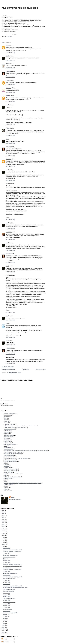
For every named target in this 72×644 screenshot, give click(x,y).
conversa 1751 (6, 616)
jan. (4, 624)
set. (4, 537)
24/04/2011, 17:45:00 (10, 250)
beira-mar (7, 421)
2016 (3, 521)
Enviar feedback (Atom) (15, 373)
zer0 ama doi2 (8, 491)
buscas (6, 423)
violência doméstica (9, 485)
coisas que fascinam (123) (9, 579)
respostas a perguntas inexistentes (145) (12, 566)
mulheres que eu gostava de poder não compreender (16, 458)
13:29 (15, 34)
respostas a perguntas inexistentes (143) (12, 577)
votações (6, 486)
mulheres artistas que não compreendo (13, 452)
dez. (4, 532)
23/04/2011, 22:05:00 (10, 143)
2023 (3, 512)
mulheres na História (9, 455)
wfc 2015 (6, 488)
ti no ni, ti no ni (6, 597)
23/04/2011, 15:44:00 (10, 68)
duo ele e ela (7, 441)
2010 (3, 625)
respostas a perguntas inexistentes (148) (12, 550)
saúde (6, 475)
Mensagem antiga (41, 369)
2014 (3, 525)
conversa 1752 (6, 615)
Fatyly (8, 64)
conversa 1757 (6, 600)
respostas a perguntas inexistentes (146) (12, 564)
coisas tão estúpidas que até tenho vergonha (15, 427)
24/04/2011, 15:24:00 (10, 229)
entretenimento (8, 443)
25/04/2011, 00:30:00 (10, 312)
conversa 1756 (6, 604)
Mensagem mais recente (8, 369)
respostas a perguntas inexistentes (12, 474)
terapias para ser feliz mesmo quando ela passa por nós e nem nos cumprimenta (23, 483)
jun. (4, 543)
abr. (4, 546)
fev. (4, 622)
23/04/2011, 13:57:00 (10, 53)
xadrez (6, 489)
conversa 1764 (6, 571)
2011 (3, 530)
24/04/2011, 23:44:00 (10, 272)
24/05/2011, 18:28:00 (10, 363)
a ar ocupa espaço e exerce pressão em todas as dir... (16, 588)
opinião (6, 464)
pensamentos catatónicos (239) (10, 613)
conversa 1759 (6, 593)
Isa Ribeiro (9, 232)
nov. (4, 534)
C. (7, 323)
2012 (3, 528)
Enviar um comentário (8, 367)
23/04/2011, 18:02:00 (10, 85)
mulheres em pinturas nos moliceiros (13, 454)
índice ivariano (8, 447)
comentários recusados (10, 429)
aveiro (6, 418)
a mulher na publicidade (10, 414)
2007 (3, 631)
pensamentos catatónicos (10, 471)
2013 (3, 526)
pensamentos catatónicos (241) (10, 555)
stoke (6, 481)
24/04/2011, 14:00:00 (10, 219)
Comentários (5, 642)
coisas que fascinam (9, 424)
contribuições (7, 431)
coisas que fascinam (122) (9, 589)
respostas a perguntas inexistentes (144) (12, 570)
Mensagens (5, 639)
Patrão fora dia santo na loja (11, 469)
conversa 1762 (6, 580)
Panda (8, 128)
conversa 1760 (6, 584)
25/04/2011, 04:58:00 (10, 320)
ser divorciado (8, 478)
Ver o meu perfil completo (15, 500)
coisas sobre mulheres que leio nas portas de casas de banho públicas (21, 426)
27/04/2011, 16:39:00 (10, 354)
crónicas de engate (9, 435)
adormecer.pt (7, 417)
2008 (3, 629)
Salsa (7, 45)
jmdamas (8, 71)
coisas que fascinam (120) (9, 602)
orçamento (7, 466)
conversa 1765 (7, 17)
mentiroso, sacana (7, 609)
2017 (3, 519)
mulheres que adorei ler (10, 457)
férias (6, 446)
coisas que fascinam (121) (9, 598)
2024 (3, 510)
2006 (3, 633)
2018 (3, 517)
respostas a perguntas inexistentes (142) (12, 586)
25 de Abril (6, 559)
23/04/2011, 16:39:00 (10, 77)
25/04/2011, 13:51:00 (10, 337)
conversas (9, 36)
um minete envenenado (8, 591)
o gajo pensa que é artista (10, 461)
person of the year (8, 472)
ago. (5, 539)
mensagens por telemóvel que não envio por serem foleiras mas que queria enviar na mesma (26, 451)
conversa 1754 (6, 607)
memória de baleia (9, 449)
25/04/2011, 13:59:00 (10, 345)
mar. (5, 620)
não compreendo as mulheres (20, 8)
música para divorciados (10, 460)
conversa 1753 (6, 611)
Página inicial (25, 369)
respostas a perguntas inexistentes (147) (12, 552)
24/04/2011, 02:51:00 (10, 166)
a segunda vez (8, 415)
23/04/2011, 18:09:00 (10, 92)
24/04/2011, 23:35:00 (10, 263)
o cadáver (5, 618)
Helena (8, 80)
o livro (6, 463)
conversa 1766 (6, 561)
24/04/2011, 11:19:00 (10, 180)
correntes (6, 434)
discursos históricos (9, 437)
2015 (3, 523)
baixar (6, 420)
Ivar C (8, 56)
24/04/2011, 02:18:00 (10, 156)
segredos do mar (7, 568)
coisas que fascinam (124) (9, 557)
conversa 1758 (6, 595)
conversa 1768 (6, 548)
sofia (5, 480)
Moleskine (9, 88)
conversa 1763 (6, 575)
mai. (4, 544)
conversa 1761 (6, 582)
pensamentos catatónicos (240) (10, 573)
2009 (3, 627)
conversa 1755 (6, 606)
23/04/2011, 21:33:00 (10, 136)
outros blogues (8, 468)
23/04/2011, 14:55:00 (10, 60)
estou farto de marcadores (10, 444)
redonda (8, 96)
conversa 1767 (6, 553)
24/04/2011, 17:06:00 (10, 239)
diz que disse (7, 440)
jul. (4, 541)
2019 (3, 516)
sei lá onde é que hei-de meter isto (12, 477)
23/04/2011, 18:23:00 (10, 102)
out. (4, 535)
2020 (3, 514)
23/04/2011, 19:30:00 (10, 125)
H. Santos (9, 159)
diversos (6, 438)
